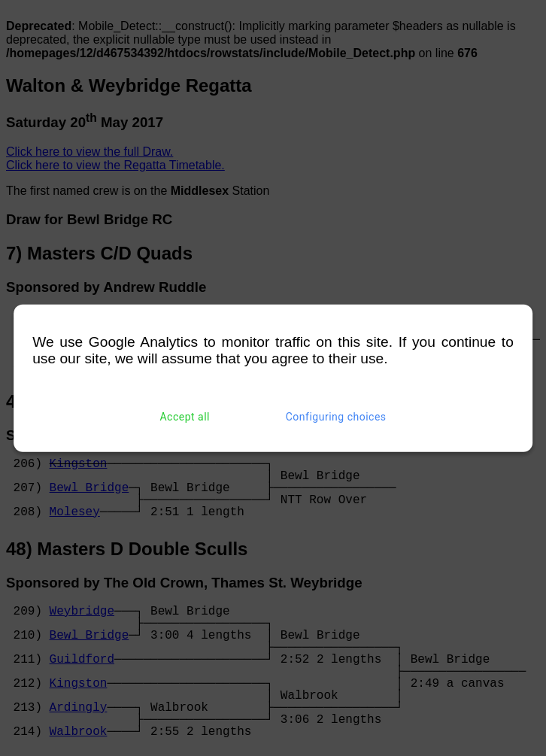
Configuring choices (336, 417)
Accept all (185, 417)
